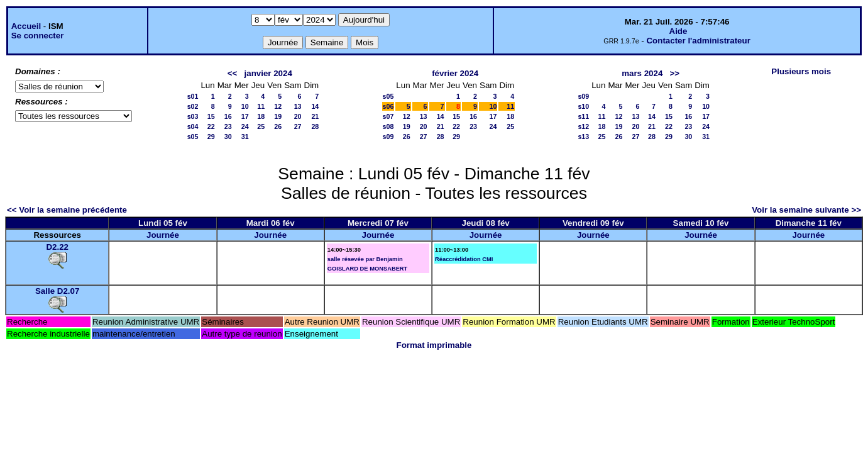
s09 (388, 137)
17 (245, 116)
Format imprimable (434, 345)
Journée (163, 235)
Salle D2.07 (57, 291)
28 (315, 126)
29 (211, 137)
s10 (583, 106)
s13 (583, 137)
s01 (193, 96)
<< (233, 73)
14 (315, 106)
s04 (193, 126)
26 (278, 126)
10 (245, 106)
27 (298, 126)
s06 (388, 106)
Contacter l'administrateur (698, 41)
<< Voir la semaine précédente (67, 210)
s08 (388, 126)
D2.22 (57, 247)
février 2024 (455, 73)
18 (261, 116)
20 (298, 116)
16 (228, 116)
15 (211, 116)
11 (261, 106)
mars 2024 (642, 73)
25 (261, 126)
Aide (678, 31)
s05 (193, 137)
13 (298, 106)
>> (674, 73)
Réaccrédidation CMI (464, 259)
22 (211, 126)
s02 (193, 106)
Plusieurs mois (801, 71)
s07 (388, 116)
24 (245, 126)
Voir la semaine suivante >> (806, 210)
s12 (583, 126)
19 (278, 116)
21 (315, 116)
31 (245, 137)
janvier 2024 (268, 73)
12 (278, 106)
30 (228, 137)
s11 (583, 116)
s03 (193, 116)
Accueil (26, 26)
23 (228, 126)
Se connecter (38, 36)
